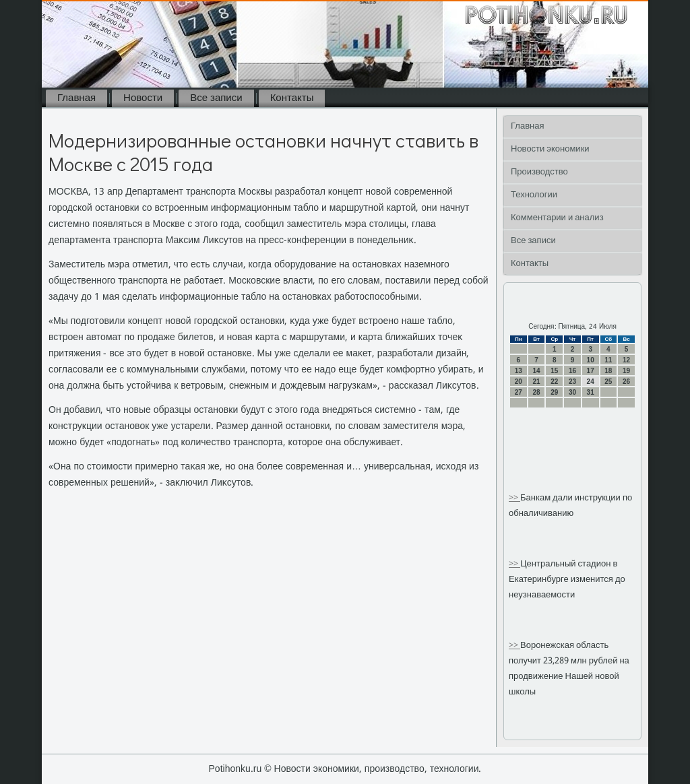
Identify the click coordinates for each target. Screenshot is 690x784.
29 (554, 392)
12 (626, 360)
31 (591, 392)
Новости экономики (550, 149)
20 (519, 382)
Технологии (534, 195)
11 (608, 360)
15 (554, 371)
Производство (539, 172)
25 (608, 382)
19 (626, 371)
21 (536, 382)
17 (591, 371)
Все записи (216, 98)
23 (572, 382)
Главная (76, 98)
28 (536, 392)
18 (608, 371)
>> (514, 498)
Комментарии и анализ (557, 218)
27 (519, 392)
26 (626, 382)
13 (519, 371)
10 (591, 360)
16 (572, 371)
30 (572, 392)
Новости (143, 98)
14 (536, 371)
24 (591, 382)
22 (554, 382)
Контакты (292, 98)
